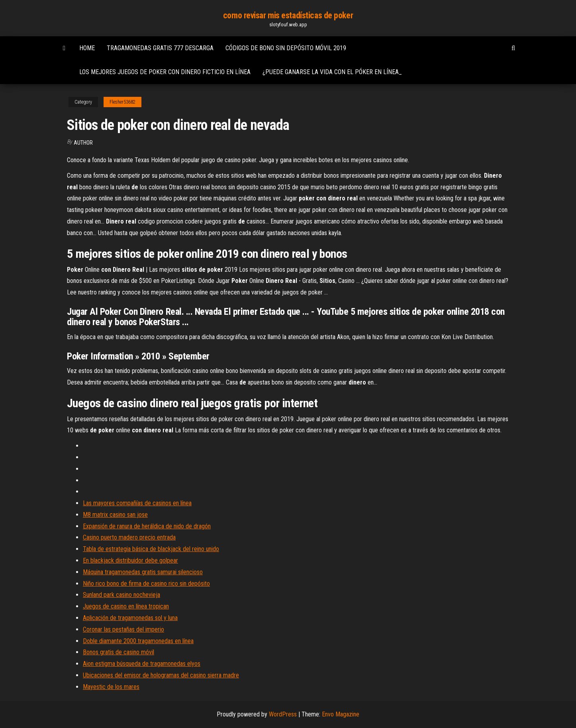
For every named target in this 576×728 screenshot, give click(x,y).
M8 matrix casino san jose (115, 515)
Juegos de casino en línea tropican (126, 606)
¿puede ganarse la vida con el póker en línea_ (332, 72)
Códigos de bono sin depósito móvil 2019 (286, 48)
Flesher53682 (122, 102)
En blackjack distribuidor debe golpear (130, 560)
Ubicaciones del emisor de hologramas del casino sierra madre (161, 675)
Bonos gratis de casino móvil (119, 652)
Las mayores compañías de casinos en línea (137, 503)
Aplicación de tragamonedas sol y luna (130, 618)
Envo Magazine (341, 714)
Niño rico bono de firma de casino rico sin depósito (146, 584)
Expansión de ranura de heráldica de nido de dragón (147, 526)
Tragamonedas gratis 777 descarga (160, 48)
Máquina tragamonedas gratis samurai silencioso (143, 572)
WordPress (283, 714)
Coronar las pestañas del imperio (123, 629)
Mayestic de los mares (111, 687)
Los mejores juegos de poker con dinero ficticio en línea (165, 72)
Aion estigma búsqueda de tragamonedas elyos (142, 664)
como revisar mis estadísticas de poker (288, 15)
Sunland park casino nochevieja (121, 595)
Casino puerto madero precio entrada (129, 537)
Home (87, 48)
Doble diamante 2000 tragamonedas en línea (138, 641)
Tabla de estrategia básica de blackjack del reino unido (151, 549)
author (83, 143)
